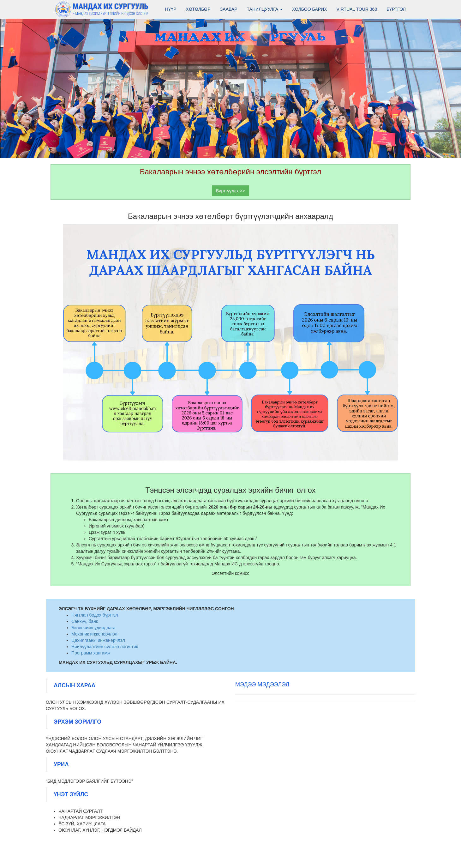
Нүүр (171, 9)
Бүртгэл (396, 9)
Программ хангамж (91, 653)
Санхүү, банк (85, 621)
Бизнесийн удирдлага (93, 628)
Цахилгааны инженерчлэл (98, 640)
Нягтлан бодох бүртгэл (95, 615)
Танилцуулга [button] (265, 9)
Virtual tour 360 (357, 9)
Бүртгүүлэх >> (230, 191)
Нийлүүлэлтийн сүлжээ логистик (105, 647)
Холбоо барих (309, 9)
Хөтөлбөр (198, 9)
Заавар (229, 9)
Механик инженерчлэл (94, 634)
